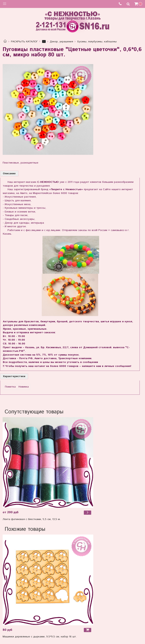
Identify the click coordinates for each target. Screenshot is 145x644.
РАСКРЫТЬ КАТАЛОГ (24, 42)
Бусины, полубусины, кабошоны (97, 42)
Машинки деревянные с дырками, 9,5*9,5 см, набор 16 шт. (40, 637)
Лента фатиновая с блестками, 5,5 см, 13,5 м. (32, 519)
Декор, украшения (61, 42)
